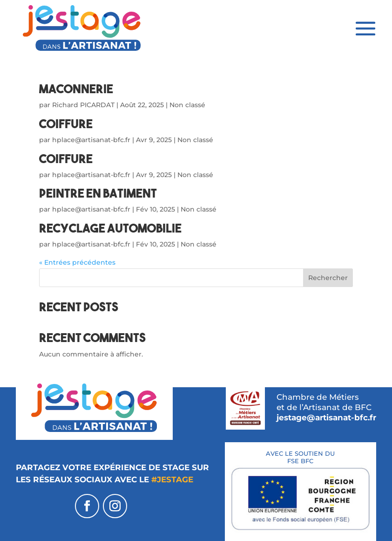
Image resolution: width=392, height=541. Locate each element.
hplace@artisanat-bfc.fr (91, 140)
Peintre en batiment (98, 193)
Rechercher (328, 278)
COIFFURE (66, 124)
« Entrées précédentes (77, 262)
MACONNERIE (76, 89)
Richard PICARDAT (83, 105)
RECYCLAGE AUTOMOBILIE (110, 228)
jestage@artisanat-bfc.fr (326, 418)
